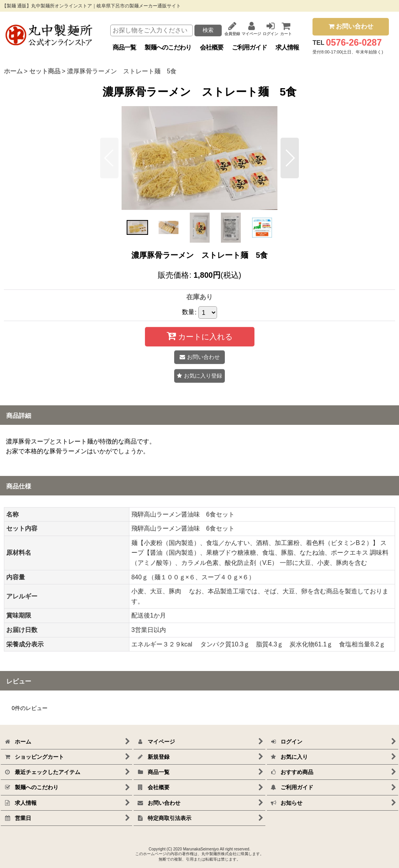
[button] (109, 158)
